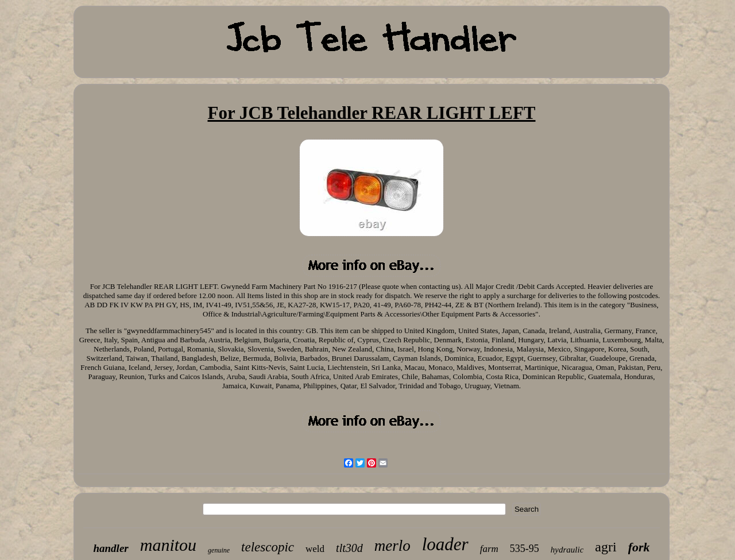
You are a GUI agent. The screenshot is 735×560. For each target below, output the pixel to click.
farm (489, 549)
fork (639, 547)
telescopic (268, 547)
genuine (219, 550)
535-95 (525, 549)
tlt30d (349, 548)
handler (111, 548)
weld (315, 549)
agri (606, 547)
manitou (168, 545)
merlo (392, 546)
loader (445, 544)
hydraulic (567, 550)
